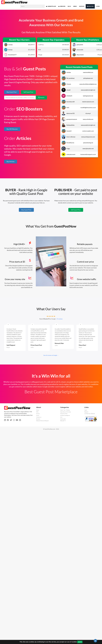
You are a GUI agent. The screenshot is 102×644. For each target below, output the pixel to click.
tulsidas (8, 45)
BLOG (69, 6)
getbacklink (78, 45)
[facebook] (8, 420)
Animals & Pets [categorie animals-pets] (64, 414)
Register (90, 6)
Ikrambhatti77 (10, 55)
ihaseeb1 (67, 131)
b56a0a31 (67, 96)
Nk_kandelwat (68, 78)
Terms (38, 415)
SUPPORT (82, 6)
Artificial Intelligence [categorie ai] (65, 415)
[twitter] (11, 420)
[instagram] (14, 420)
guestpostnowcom (69, 119)
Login (98, 6)
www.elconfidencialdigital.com (88, 84)
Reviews (38, 419)
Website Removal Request (42, 421)
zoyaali (66, 90)
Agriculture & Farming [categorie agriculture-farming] (65, 412)
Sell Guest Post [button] (28, 92)
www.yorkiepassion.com (88, 137)
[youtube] (17, 420)
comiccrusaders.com (88, 131)
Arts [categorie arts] (61, 417)
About (38, 410)
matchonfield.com (88, 72)
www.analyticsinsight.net (88, 90)
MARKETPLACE (51, 6)
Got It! (80, 642)
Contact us (39, 417)
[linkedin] (5, 420)
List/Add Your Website (90, 414)
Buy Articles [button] (11, 162)
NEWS (75, 6)
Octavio (66, 84)
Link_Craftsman (68, 137)
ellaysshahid (78, 55)
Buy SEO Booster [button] (12, 129)
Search (41, 97)
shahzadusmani (68, 154)
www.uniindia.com (88, 119)
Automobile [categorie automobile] (63, 419)
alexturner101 (68, 113)
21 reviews (60, 319)
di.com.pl (88, 113)
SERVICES (62, 6)
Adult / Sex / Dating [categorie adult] (65, 410)
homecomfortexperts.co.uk (88, 154)
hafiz (65, 108)
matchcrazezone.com (88, 102)
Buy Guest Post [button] (12, 92)
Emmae (8, 50)
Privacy (38, 414)
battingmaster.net (88, 96)
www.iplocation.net (88, 149)
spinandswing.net (88, 143)
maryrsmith (78, 50)
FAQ (37, 412)
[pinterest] (20, 420)
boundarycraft (68, 102)
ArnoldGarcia (68, 143)
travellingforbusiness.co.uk (88, 108)
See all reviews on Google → (51, 355)
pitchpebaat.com (88, 78)
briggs (66, 149)
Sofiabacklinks (68, 125)
